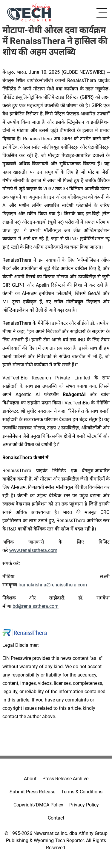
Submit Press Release (32, 792)
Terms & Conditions (82, 792)
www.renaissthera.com (33, 550)
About (30, 779)
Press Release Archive (65, 779)
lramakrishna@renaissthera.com (53, 585)
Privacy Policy (84, 805)
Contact (56, 818)
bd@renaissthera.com (36, 606)
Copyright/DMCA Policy (38, 805)
